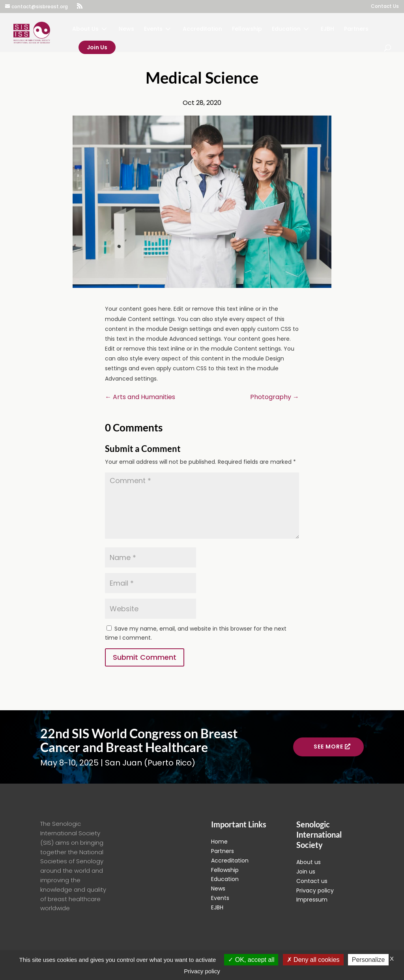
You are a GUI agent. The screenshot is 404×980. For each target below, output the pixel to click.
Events (153, 29)
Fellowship (247, 29)
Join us (306, 872)
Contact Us (385, 7)
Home (219, 842)
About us (309, 862)
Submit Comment (145, 657)
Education (286, 29)
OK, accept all (251, 960)
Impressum (312, 900)
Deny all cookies (313, 960)
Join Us (97, 47)
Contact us (312, 881)
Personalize (368, 960)
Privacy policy (315, 890)
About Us (85, 29)
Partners (356, 29)
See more (328, 747)
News (126, 29)
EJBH (327, 29)
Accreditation (202, 29)
